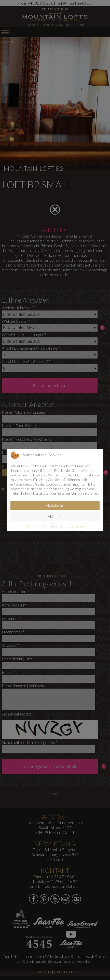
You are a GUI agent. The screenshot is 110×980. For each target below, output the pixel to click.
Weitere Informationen (44, 526)
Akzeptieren (55, 505)
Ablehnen (55, 516)
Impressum (75, 526)
